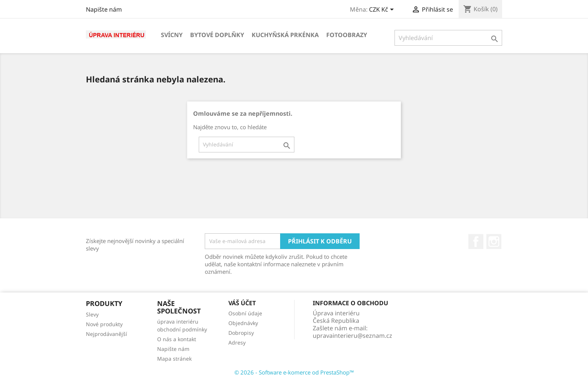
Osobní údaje (245, 313)
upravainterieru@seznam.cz (352, 336)
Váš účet (242, 303)
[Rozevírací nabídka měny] (383, 10)
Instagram (494, 242)
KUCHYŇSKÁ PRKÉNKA (285, 35)
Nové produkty (104, 324)
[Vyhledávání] (448, 38)
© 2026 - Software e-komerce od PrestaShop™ (294, 372)
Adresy (237, 342)
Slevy (92, 314)
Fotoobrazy (347, 35)
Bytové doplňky (217, 35)
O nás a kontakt (177, 339)
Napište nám (104, 9)
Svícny (172, 35)
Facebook (476, 242)
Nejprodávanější (106, 334)
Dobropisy (241, 333)
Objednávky (243, 323)
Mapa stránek (174, 359)
